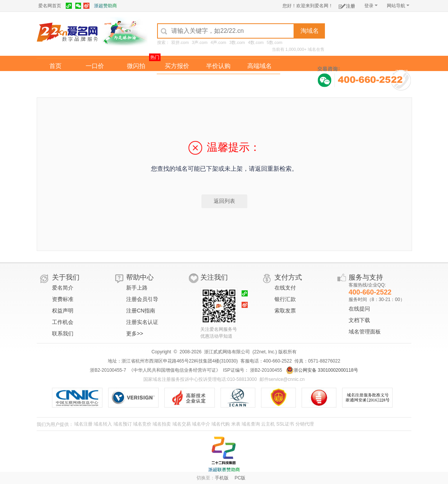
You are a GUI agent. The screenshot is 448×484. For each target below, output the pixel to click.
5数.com (275, 42)
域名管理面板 (365, 332)
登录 (371, 6)
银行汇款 (285, 299)
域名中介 (201, 424)
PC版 (240, 478)
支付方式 (288, 277)
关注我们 (214, 277)
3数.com (237, 42)
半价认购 (218, 66)
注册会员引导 (142, 299)
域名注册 (83, 424)
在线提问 (359, 309)
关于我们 (66, 277)
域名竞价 (142, 424)
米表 (236, 424)
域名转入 (103, 424)
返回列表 (224, 201)
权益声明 (63, 311)
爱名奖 (260, 82)
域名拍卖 (218, 82)
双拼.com (180, 42)
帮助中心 (140, 277)
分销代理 (305, 424)
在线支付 (285, 288)
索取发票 (285, 311)
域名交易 (182, 424)
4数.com (256, 42)
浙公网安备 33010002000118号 (322, 370)
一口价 (95, 66)
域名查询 (251, 424)
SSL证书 (285, 424)
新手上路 (137, 288)
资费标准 (63, 299)
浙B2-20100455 (265, 370)
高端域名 (260, 66)
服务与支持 (366, 277)
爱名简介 (63, 288)
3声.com (200, 42)
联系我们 (63, 333)
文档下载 (359, 320)
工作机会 (63, 322)
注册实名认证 (142, 322)
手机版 (222, 478)
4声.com (218, 42)
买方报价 (177, 66)
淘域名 (310, 31)
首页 (55, 66)
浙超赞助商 (106, 6)
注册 (347, 5)
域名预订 (123, 424)
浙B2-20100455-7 (108, 370)
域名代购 (221, 424)
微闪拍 (136, 66)
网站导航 (398, 6)
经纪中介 (177, 82)
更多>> (135, 333)
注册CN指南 (141, 311)
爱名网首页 (50, 6)
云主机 (268, 424)
